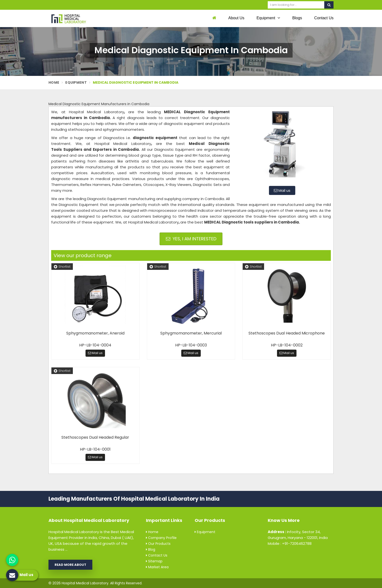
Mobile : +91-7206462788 (290, 543)
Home (54, 82)
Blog (151, 549)
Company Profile (161, 538)
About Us (236, 18)
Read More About (70, 565)
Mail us (282, 190)
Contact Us (324, 18)
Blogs (297, 18)
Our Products (158, 544)
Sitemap (154, 561)
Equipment (268, 18)
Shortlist (62, 267)
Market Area (157, 567)
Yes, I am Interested (191, 239)
